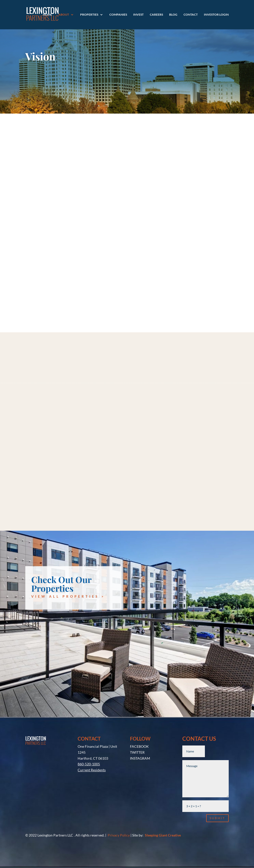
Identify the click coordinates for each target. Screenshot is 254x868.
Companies (118, 15)
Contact (191, 15)
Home (48, 15)
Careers (156, 15)
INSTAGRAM (140, 758)
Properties (89, 15)
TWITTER (137, 752)
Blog (173, 15)
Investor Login (216, 15)
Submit (217, 818)
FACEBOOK (139, 746)
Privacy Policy (119, 835)
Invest (138, 15)
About (64, 15)
